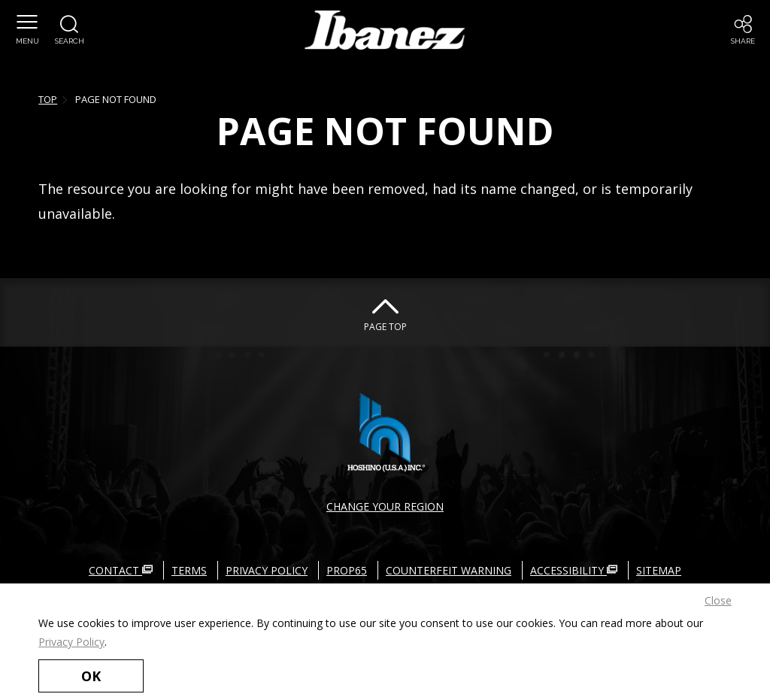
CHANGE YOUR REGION (385, 506)
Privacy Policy (71, 642)
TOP (48, 99)
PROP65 (347, 570)
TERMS (189, 570)
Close (718, 600)
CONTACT (121, 570)
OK (91, 676)
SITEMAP (659, 570)
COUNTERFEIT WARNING (449, 570)
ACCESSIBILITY (574, 570)
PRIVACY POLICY (267, 570)
